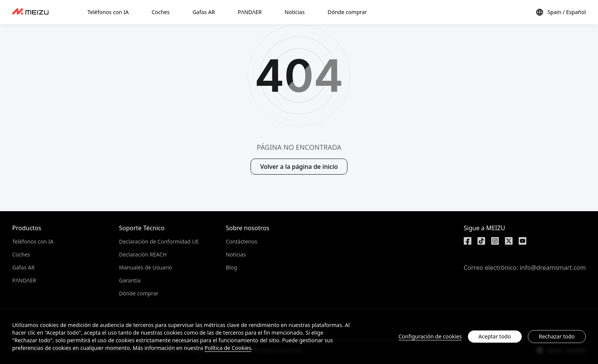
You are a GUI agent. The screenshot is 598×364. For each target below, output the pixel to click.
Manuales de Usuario (145, 267)
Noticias (236, 254)
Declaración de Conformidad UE (159, 241)
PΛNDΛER (24, 280)
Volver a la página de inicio (299, 167)
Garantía (130, 280)
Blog (231, 267)
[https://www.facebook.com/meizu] (468, 241)
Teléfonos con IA (33, 241)
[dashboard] (30, 12)
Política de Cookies (228, 348)
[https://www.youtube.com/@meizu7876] (522, 241)
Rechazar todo (557, 336)
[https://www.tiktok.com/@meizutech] (481, 241)
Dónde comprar (139, 293)
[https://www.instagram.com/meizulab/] (495, 241)
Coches (21, 254)
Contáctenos (241, 241)
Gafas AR (23, 267)
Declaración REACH (143, 254)
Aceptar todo (495, 336)
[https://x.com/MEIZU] (509, 241)
